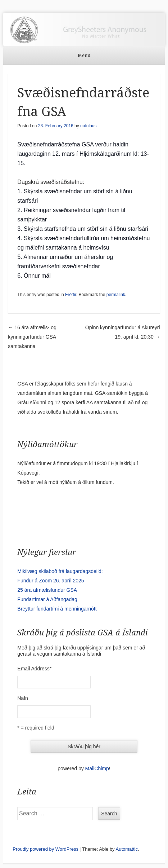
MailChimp (97, 768)
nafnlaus (88, 126)
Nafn (23, 698)
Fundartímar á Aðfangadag (47, 599)
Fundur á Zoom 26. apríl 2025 (51, 581)
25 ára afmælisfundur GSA (47, 590)
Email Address (34, 669)
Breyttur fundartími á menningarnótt (57, 609)
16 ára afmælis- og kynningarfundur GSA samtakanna (32, 337)
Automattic (127, 849)
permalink (116, 295)
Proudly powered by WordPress (46, 849)
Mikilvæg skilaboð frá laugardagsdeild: (60, 571)
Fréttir (71, 295)
